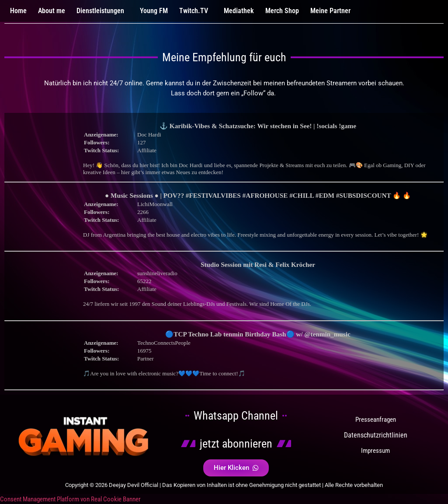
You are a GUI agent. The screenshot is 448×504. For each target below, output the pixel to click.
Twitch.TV (194, 11)
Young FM (154, 11)
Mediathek (239, 11)
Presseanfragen (376, 420)
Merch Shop (282, 11)
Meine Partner (330, 11)
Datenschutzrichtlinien (376, 435)
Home (18, 11)
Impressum (375, 451)
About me (52, 11)
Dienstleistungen (100, 11)
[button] (102, 11)
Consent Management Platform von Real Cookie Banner (70, 499)
